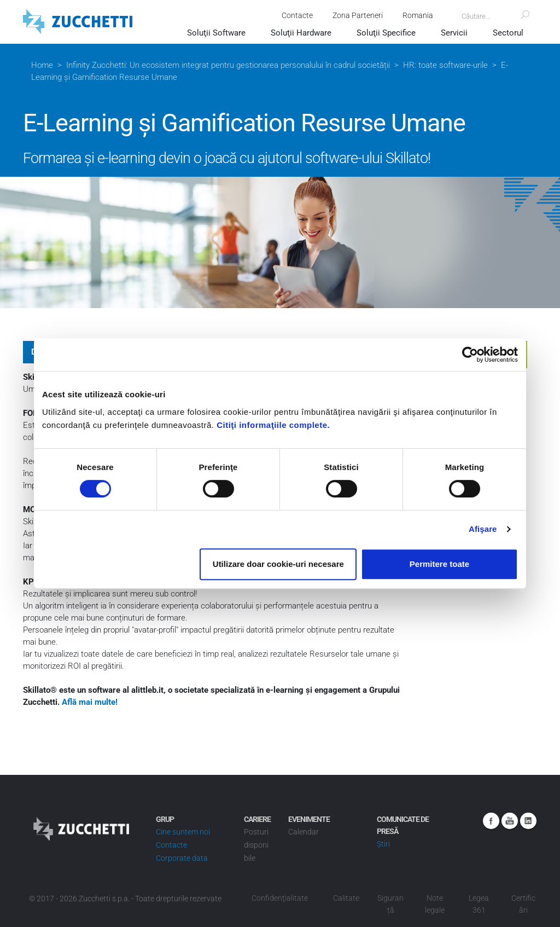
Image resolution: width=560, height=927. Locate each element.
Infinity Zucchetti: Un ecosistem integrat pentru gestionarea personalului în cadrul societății (228, 65)
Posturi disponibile (256, 845)
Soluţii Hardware (301, 33)
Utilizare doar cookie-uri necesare (278, 564)
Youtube (510, 821)
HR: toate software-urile (445, 65)
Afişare (483, 529)
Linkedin (528, 821)
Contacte (297, 15)
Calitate (346, 898)
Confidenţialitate (280, 898)
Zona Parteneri (358, 15)
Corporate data (182, 858)
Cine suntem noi (183, 832)
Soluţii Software (216, 33)
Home (42, 65)
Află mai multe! (90, 702)
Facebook (491, 821)
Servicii (454, 33)
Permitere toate (439, 564)
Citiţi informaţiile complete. (273, 425)
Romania (418, 15)
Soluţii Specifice (386, 33)
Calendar (304, 832)
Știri (383, 844)
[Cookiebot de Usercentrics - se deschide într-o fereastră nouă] (470, 355)
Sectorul (508, 33)
